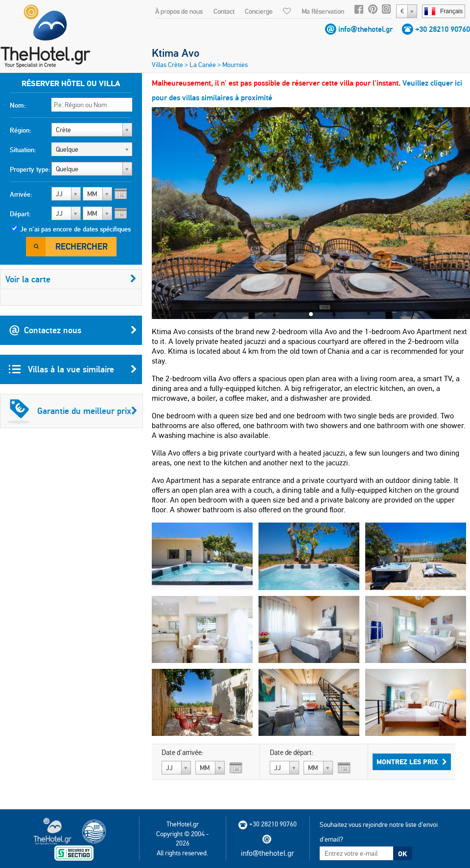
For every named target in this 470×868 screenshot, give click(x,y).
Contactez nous (73, 330)
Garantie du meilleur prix (72, 411)
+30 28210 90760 (443, 29)
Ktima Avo (176, 53)
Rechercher (82, 246)
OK (402, 854)
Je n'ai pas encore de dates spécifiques (75, 229)
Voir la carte (71, 279)
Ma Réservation (323, 11)
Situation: (23, 150)
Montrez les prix (412, 762)
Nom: (18, 105)
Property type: (30, 169)
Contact (224, 11)
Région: (21, 130)
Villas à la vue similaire (73, 369)
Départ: (20, 214)
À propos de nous (179, 11)
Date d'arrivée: (183, 753)
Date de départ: (292, 753)
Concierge (259, 11)
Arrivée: (21, 194)
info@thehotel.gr (365, 29)
